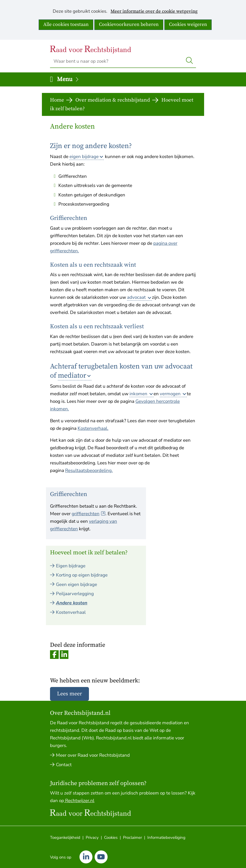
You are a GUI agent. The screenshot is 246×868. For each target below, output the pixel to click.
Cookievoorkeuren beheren (129, 24)
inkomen (139, 394)
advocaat (137, 297)
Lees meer (69, 694)
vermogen (171, 394)
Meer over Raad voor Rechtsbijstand (93, 755)
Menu (68, 79)
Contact (64, 765)
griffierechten (89, 514)
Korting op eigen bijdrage (82, 575)
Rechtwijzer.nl (79, 801)
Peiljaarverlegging (75, 594)
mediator (72, 376)
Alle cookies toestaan (66, 24)
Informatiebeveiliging (166, 837)
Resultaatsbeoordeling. (89, 470)
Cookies (111, 837)
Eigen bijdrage (71, 566)
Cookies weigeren (188, 24)
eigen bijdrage (84, 157)
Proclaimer (132, 837)
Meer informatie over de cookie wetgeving (154, 12)
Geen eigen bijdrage (77, 584)
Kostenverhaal (71, 612)
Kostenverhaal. (93, 428)
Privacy (92, 837)
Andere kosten (72, 603)
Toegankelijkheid (65, 837)
